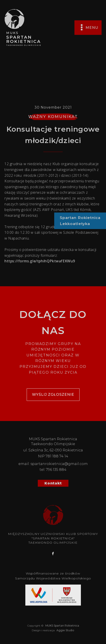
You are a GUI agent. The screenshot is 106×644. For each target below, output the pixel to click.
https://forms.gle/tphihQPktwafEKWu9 (40, 261)
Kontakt (53, 483)
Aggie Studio (65, 630)
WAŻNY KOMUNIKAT (53, 117)
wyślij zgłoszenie (53, 395)
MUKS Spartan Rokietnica (62, 626)
